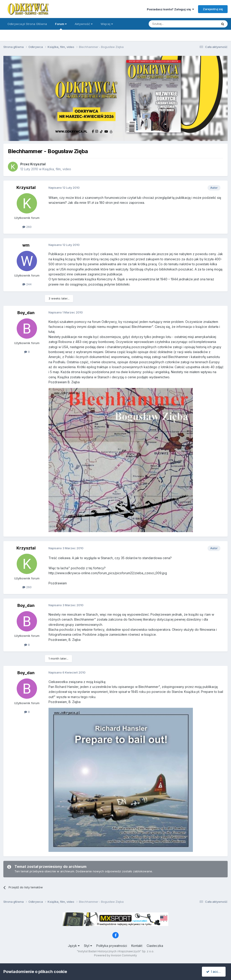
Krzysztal (38, 164)
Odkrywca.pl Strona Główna (27, 24)
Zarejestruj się (213, 9)
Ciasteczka (155, 946)
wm (26, 245)
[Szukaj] (172, 24)
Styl (88, 946)
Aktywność (84, 24)
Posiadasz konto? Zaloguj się (170, 9)
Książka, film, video (57, 169)
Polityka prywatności (112, 946)
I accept (214, 972)
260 (27, 227)
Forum (61, 26)
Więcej (107, 24)
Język (74, 946)
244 (27, 284)
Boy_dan (26, 313)
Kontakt (137, 946)
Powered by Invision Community (115, 955)
